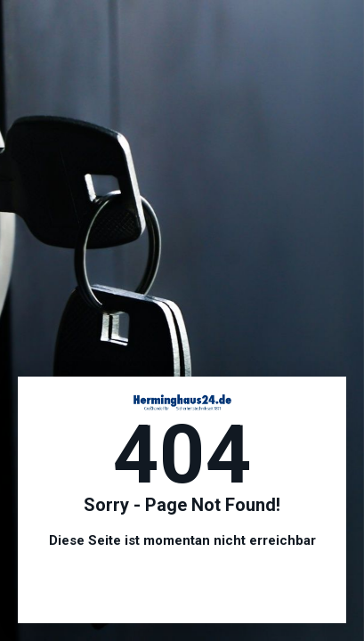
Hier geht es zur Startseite (182, 588)
